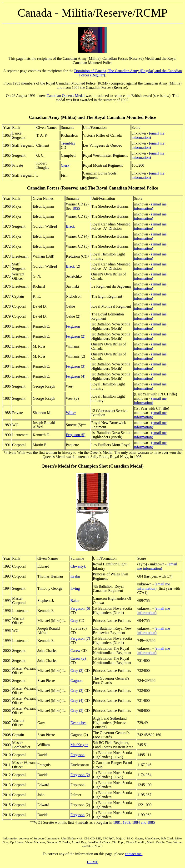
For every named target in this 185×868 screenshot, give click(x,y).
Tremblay (68, 143)
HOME (92, 862)
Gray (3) (77, 691)
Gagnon (77, 681)
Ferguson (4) (75, 376)
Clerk (65, 165)
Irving (75, 588)
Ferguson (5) (75, 435)
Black (70, 226)
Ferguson (73, 326)
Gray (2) (77, 671)
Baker (75, 601)
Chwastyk (78, 566)
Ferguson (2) (75, 336)
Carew (75, 651)
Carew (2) (78, 658)
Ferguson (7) (80, 638)
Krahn (75, 576)
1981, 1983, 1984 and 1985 (134, 822)
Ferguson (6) (80, 608)
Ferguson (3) (75, 366)
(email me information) (148, 135)
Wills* (71, 413)
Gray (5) (77, 711)
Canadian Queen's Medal (66, 96)
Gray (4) (77, 701)
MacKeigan (79, 745)
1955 (76, 208)
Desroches (78, 723)
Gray (74, 621)
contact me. (134, 854)
